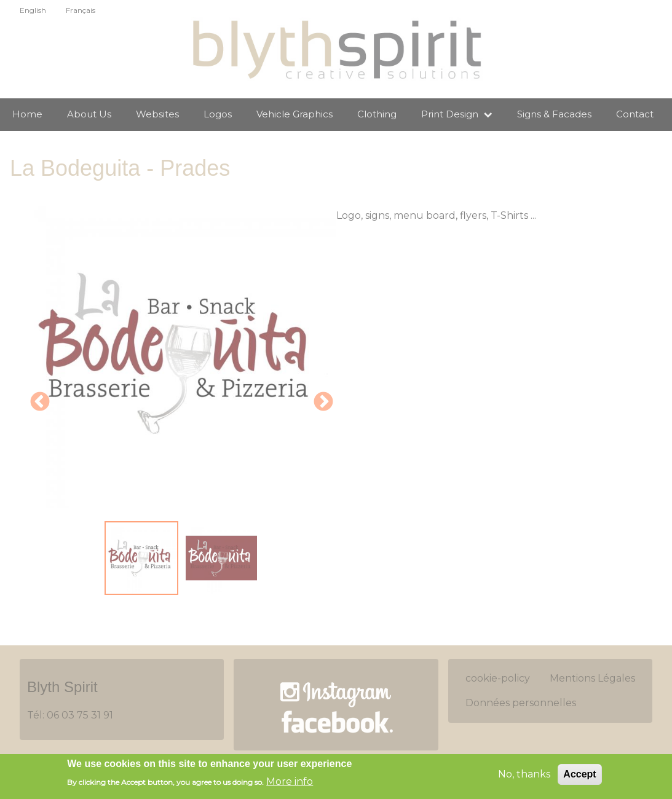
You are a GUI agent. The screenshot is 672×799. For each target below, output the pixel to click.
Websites (157, 114)
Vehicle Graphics (294, 114)
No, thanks (524, 775)
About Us (89, 114)
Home (27, 114)
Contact (635, 114)
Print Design (457, 114)
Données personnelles (521, 703)
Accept (579, 775)
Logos (218, 114)
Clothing (377, 114)
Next (323, 403)
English (33, 10)
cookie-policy (498, 678)
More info (290, 782)
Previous (40, 403)
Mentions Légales (592, 678)
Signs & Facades (554, 114)
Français (81, 10)
